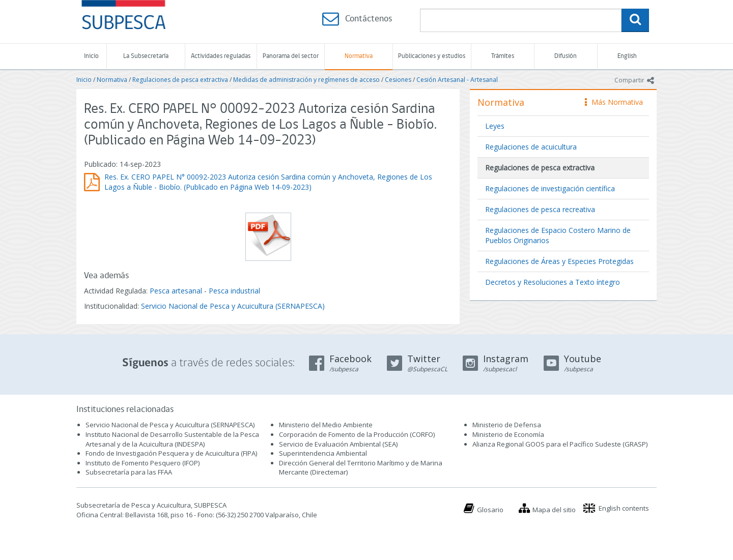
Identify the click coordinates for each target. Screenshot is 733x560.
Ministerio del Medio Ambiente (326, 425)
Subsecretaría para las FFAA (129, 472)
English (627, 56)
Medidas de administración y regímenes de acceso (306, 80)
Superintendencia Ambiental (323, 453)
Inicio (91, 56)
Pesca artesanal (177, 291)
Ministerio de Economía (508, 434)
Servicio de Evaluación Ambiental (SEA (337, 444)
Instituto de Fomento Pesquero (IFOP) (143, 463)
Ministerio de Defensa (507, 425)
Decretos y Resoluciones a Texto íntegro (553, 282)
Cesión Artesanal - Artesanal (457, 80)
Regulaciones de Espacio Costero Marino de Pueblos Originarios (558, 235)
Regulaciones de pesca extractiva (180, 80)
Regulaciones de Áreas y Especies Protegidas (559, 261)
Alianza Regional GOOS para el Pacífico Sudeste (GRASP (559, 444)
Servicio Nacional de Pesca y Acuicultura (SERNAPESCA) (233, 306)
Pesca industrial (234, 291)
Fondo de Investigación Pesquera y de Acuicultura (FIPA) (171, 453)
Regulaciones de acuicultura (531, 147)
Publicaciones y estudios (432, 56)
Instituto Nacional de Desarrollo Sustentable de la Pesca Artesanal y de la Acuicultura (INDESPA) (172, 439)
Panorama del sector (291, 56)
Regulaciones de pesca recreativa (540, 209)
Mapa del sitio (554, 510)
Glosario (490, 510)
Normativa (359, 56)
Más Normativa (614, 102)
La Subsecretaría (146, 56)
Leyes (495, 126)
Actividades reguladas (221, 56)
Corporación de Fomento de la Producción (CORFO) (357, 434)
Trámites (503, 56)
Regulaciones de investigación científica (550, 188)
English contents (624, 508)
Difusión (566, 56)
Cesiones (398, 80)
